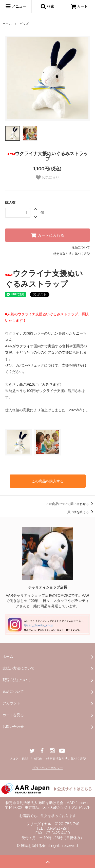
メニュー (16, 6)
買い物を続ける (81, 512)
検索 (47, 6)
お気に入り (48, 177)
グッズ (24, 24)
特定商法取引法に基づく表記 (66, 759)
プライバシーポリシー (48, 768)
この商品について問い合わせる (71, 504)
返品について (81, 247)
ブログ (14, 759)
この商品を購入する (48, 481)
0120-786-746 (67, 824)
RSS (25, 759)
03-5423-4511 (58, 828)
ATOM (38, 759)
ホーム (7, 24)
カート (79, 6)
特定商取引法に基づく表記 (72, 254)
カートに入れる (48, 235)
